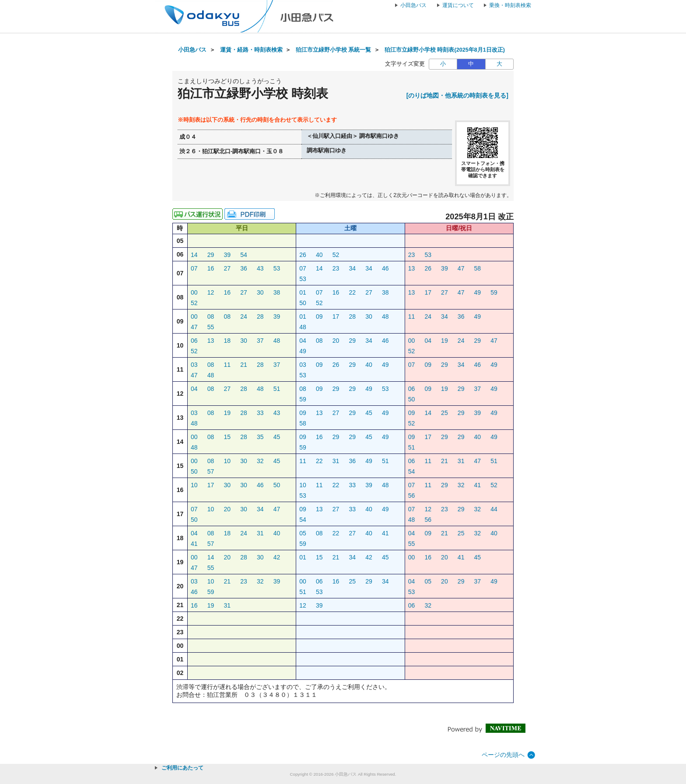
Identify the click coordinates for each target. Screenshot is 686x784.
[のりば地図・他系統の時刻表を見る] (457, 95)
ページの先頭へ (503, 755)
